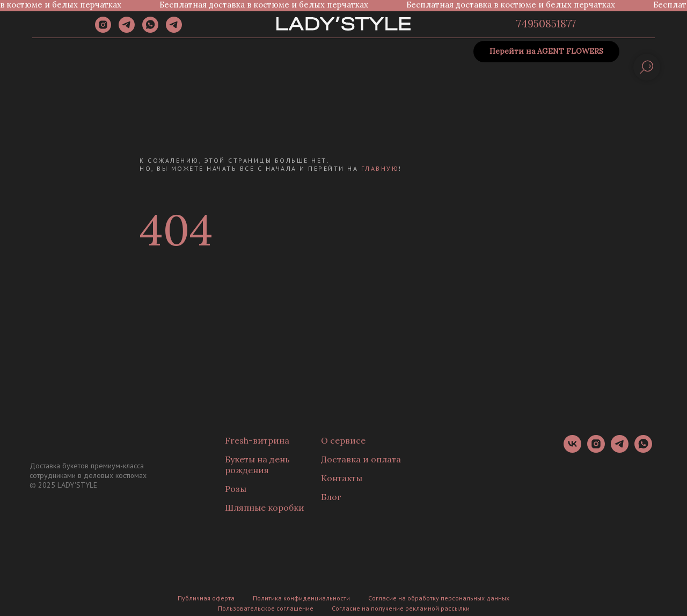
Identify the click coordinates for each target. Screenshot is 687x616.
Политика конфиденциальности (301, 598)
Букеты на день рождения (257, 465)
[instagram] (103, 30)
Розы (236, 489)
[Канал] (174, 30)
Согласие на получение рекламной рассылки (401, 608)
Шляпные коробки (265, 508)
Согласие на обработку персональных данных (439, 598)
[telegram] (127, 30)
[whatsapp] (150, 30)
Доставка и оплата (361, 459)
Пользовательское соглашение (266, 608)
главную (380, 168)
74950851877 (546, 23)
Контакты (342, 478)
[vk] (572, 450)
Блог (331, 497)
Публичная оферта (206, 598)
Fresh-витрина (257, 440)
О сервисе (343, 440)
